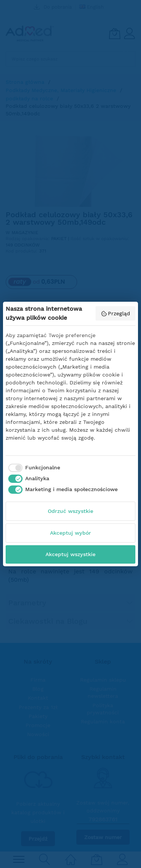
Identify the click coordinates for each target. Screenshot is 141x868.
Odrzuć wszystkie (70, 511)
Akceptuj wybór (70, 533)
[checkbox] (33, 468)
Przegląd (116, 314)
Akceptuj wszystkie (70, 554)
